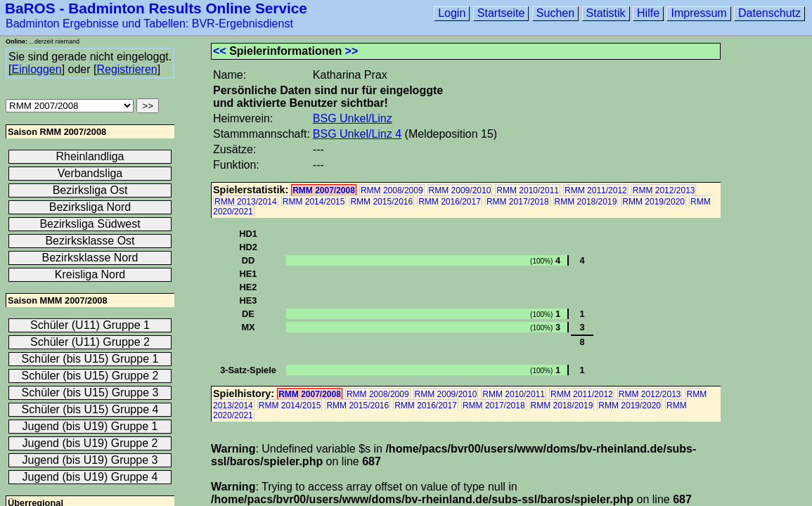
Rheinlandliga (90, 156)
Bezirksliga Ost (90, 190)
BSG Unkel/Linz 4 (357, 134)
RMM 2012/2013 (664, 190)
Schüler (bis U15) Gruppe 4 (90, 409)
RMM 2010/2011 (528, 190)
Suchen (555, 13)
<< (220, 51)
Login (452, 13)
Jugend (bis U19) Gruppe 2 (90, 443)
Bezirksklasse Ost (90, 241)
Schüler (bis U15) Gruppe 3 (90, 393)
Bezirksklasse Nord (90, 258)
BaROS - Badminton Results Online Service (156, 8)
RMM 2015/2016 (381, 202)
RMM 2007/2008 (324, 190)
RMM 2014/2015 (314, 202)
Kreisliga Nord (90, 274)
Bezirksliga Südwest (90, 224)
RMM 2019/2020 (653, 202)
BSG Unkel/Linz (353, 118)
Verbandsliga (90, 173)
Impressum (698, 13)
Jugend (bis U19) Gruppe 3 (90, 460)
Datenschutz (769, 13)
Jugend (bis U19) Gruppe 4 (90, 477)
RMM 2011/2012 (596, 190)
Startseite (501, 13)
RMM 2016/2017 (450, 202)
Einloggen (36, 69)
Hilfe (648, 13)
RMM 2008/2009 (392, 190)
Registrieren (127, 69)
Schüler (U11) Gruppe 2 (90, 342)
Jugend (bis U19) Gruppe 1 (90, 426)
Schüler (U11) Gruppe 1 (90, 325)
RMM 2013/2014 (246, 202)
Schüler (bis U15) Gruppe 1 (90, 359)
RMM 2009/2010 (460, 190)
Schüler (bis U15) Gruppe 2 (90, 376)
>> (352, 51)
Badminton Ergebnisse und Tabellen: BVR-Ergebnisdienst (149, 24)
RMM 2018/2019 (586, 202)
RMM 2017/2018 (518, 202)
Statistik (606, 13)
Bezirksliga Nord (90, 207)
